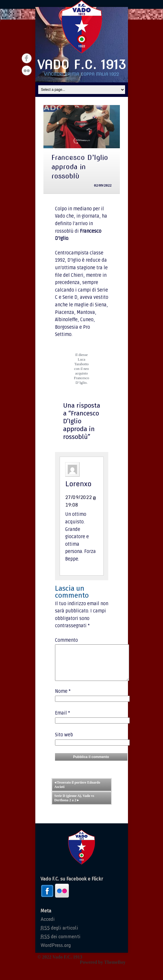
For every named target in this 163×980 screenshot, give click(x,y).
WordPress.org (56, 952)
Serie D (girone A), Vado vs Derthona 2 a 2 (74, 805)
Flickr (27, 70)
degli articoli (59, 935)
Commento (66, 640)
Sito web (64, 742)
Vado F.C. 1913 (82, 65)
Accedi (48, 926)
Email (63, 720)
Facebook (27, 58)
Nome (63, 698)
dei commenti (61, 943)
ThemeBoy (115, 969)
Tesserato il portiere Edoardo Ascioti (77, 792)
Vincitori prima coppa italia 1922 (81, 74)
